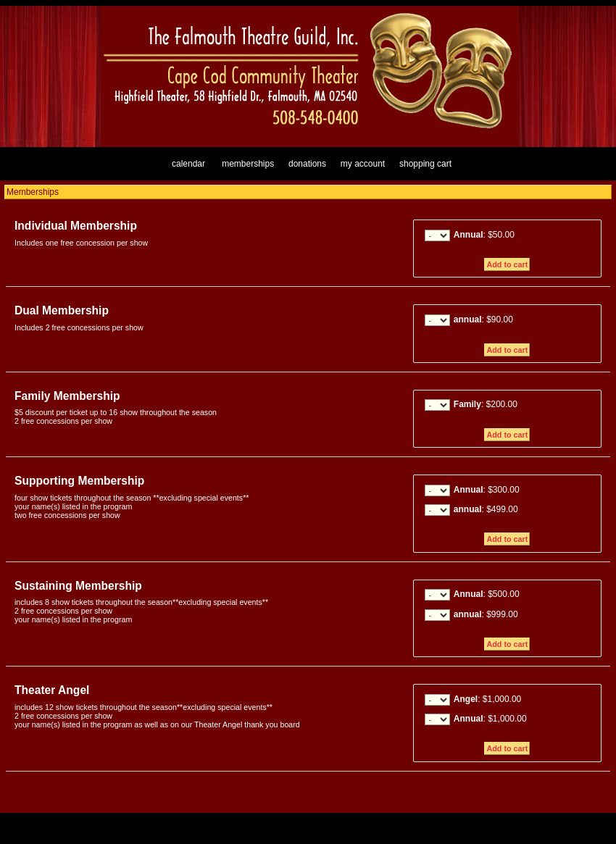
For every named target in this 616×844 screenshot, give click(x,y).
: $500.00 (487, 594)
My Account (361, 164)
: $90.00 (483, 319)
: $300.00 (487, 490)
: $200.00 (486, 404)
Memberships (248, 164)
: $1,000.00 (487, 699)
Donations (307, 164)
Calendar (188, 164)
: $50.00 (484, 235)
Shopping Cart (425, 164)
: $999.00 (486, 614)
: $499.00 (486, 509)
